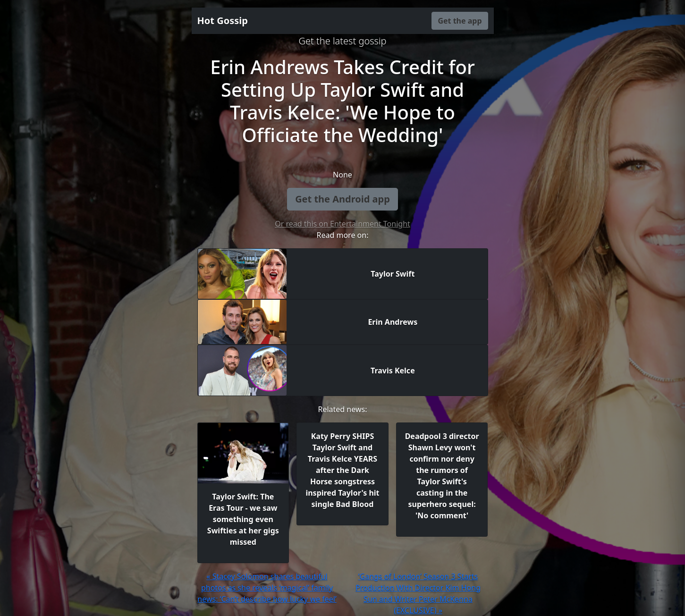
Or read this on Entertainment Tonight (342, 224)
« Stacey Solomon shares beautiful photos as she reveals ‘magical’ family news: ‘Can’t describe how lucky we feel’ (267, 588)
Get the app (460, 21)
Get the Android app (342, 199)
